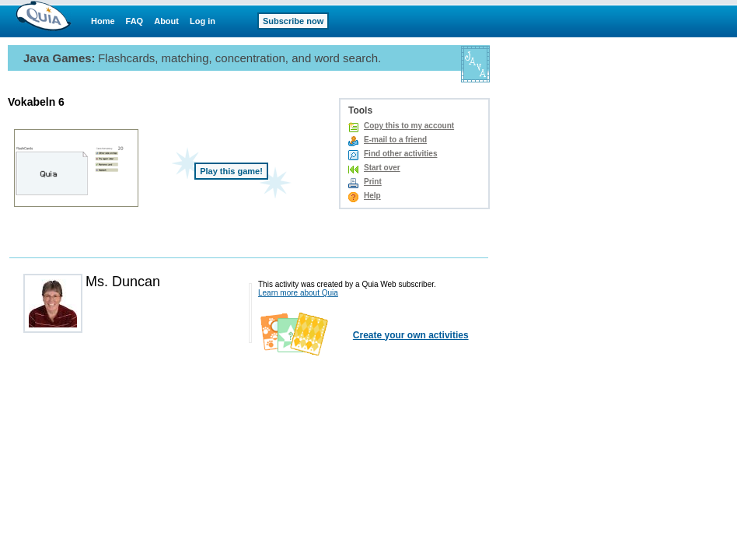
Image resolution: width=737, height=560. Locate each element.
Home (103, 21)
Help (372, 196)
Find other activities (400, 154)
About (166, 21)
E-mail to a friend (395, 140)
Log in (203, 21)
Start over (382, 168)
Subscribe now (293, 21)
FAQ (135, 21)
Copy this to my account (409, 126)
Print (373, 182)
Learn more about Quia (298, 293)
